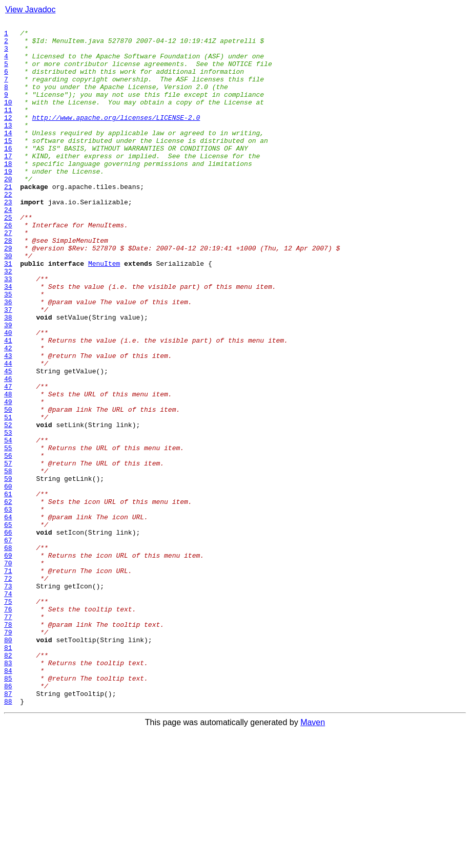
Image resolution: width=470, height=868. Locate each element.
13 (8, 146)
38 (8, 377)
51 (8, 497)
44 (8, 432)
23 (8, 239)
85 (8, 810)
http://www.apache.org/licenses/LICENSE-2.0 (116, 137)
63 (8, 607)
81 (8, 773)
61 (8, 589)
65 (8, 626)
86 (8, 819)
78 (8, 746)
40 (8, 395)
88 (8, 838)
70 (8, 672)
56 (8, 543)
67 (8, 644)
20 (8, 211)
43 (8, 423)
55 (8, 534)
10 (8, 119)
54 (8, 524)
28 (8, 285)
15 (8, 165)
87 (8, 829)
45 (8, 441)
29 (8, 294)
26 (8, 266)
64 (8, 617)
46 (8, 451)
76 (8, 727)
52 (8, 506)
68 (8, 653)
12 (8, 137)
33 (8, 331)
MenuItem (104, 312)
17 (8, 183)
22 (8, 229)
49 (8, 478)
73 (8, 700)
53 (8, 515)
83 (8, 792)
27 (8, 276)
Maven (313, 859)
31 (8, 312)
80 (8, 764)
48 (8, 469)
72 (8, 690)
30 (8, 303)
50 (8, 488)
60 (8, 580)
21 (8, 220)
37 (8, 368)
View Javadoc (30, 9)
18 (8, 193)
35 (8, 349)
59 (8, 570)
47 (8, 460)
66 (8, 635)
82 (8, 782)
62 (8, 598)
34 (8, 340)
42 (8, 414)
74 (8, 709)
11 (8, 128)
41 (8, 405)
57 (8, 552)
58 (8, 561)
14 (8, 156)
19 (8, 202)
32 (8, 322)
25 (8, 257)
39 (8, 386)
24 (8, 248)
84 (8, 801)
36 (8, 358)
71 (8, 681)
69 (8, 663)
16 (8, 174)
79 (8, 755)
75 (8, 718)
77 (8, 736)
